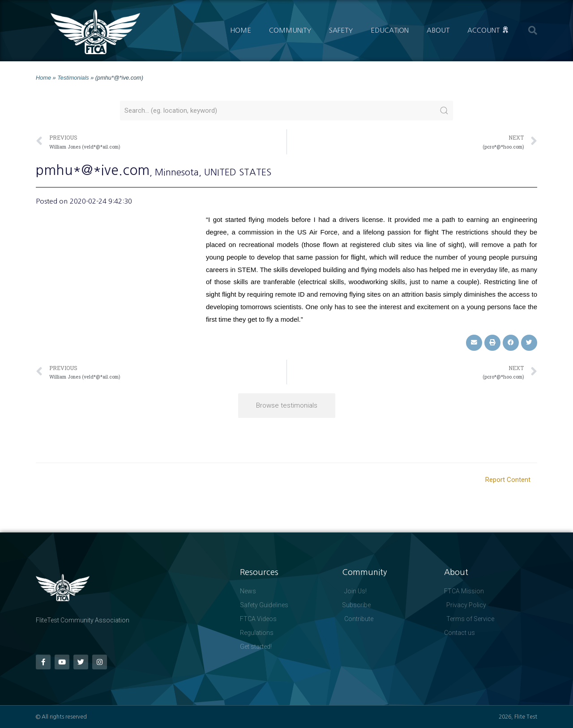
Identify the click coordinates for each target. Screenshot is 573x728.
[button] (533, 30)
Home (241, 30)
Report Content (508, 480)
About (438, 30)
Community (290, 30)
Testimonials (73, 78)
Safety (341, 30)
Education (390, 30)
